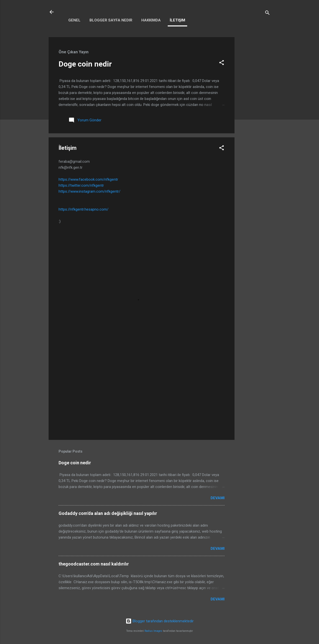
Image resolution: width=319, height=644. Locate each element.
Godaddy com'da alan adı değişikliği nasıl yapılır (108, 513)
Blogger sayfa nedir (111, 20)
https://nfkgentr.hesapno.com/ (83, 209)
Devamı (218, 498)
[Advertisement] (254, 112)
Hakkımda (151, 20)
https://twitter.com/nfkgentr (81, 185)
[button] (222, 63)
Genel (74, 20)
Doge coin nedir (85, 64)
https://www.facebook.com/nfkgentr (88, 179)
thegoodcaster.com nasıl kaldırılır (94, 564)
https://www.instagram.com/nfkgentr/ (89, 191)
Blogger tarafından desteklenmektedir (160, 621)
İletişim (177, 20)
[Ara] (267, 14)
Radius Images (153, 631)
